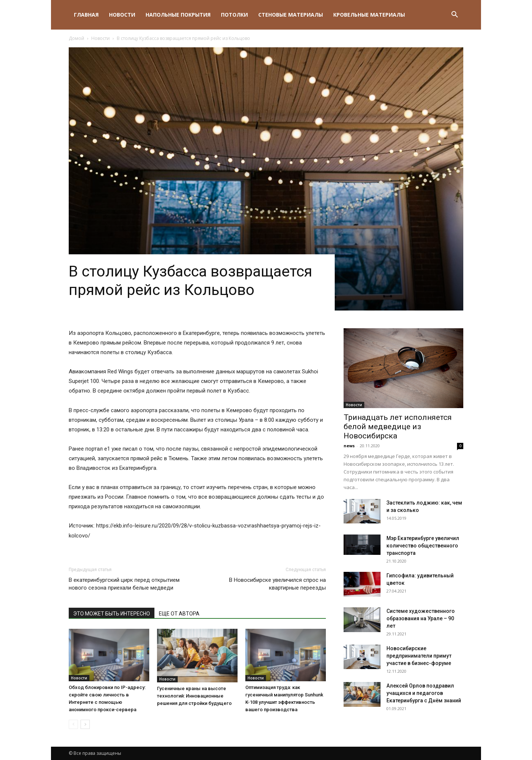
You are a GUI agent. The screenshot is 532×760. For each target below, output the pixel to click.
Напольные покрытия (178, 15)
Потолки (234, 15)
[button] (454, 15)
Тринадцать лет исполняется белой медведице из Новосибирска (398, 427)
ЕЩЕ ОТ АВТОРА (179, 614)
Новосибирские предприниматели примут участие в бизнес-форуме (419, 656)
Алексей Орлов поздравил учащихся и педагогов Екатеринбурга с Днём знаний (424, 693)
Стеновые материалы (291, 15)
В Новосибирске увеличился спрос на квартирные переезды (277, 584)
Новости (122, 15)
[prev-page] (73, 724)
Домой (76, 38)
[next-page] (85, 724)
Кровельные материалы (369, 15)
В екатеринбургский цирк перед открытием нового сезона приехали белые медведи (124, 584)
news (349, 446)
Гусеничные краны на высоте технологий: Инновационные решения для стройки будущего (194, 696)
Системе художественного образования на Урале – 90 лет (421, 618)
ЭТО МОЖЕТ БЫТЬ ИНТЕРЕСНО (112, 614)
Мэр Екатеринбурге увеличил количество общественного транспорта (423, 546)
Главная (86, 15)
